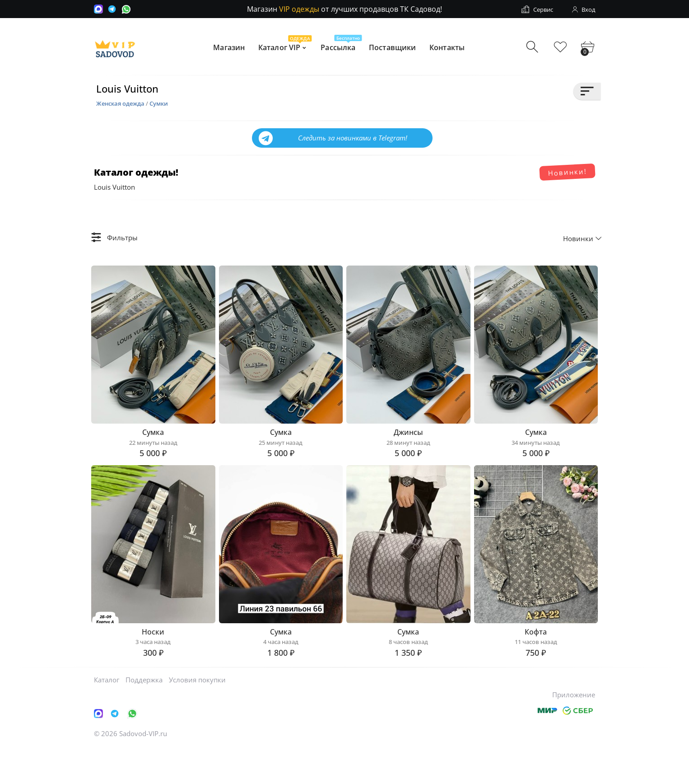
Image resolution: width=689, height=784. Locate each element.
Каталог (107, 716)
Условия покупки (197, 716)
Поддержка (144, 716)
